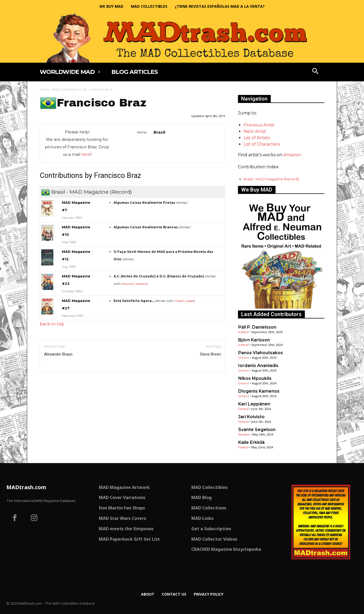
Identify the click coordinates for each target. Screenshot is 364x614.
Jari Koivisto (251, 417)
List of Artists (257, 138)
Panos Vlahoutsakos (261, 353)
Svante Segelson (257, 430)
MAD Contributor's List (70, 89)
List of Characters (262, 144)
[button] (316, 72)
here (86, 154)
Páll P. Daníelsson (257, 327)
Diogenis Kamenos (259, 391)
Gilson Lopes (184, 301)
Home (44, 89)
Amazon (292, 155)
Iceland (243, 332)
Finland (243, 409)
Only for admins (58, 382)
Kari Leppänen (254, 404)
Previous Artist (259, 125)
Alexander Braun (58, 354)
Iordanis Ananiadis (258, 366)
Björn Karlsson (254, 340)
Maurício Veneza (134, 284)
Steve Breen (210, 354)
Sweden (244, 434)
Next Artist (255, 131)
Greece (244, 358)
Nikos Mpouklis (255, 378)
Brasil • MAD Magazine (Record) (271, 179)
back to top (52, 324)
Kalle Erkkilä (251, 442)
